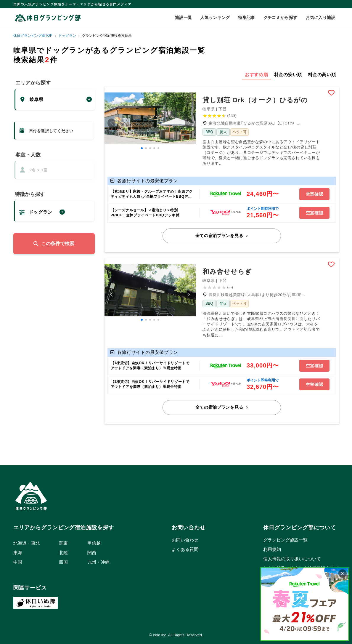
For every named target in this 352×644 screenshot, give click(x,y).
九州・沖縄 (98, 562)
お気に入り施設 (320, 17)
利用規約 (272, 549)
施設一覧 (183, 17)
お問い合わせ (185, 540)
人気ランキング (215, 17)
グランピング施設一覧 (285, 540)
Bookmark (331, 93)
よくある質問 (185, 549)
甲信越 (94, 543)
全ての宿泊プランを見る (219, 236)
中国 (18, 562)
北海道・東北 (27, 543)
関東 (63, 543)
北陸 (63, 553)
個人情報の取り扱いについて (292, 559)
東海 (18, 553)
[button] (111, 123)
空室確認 (315, 194)
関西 (92, 553)
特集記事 (246, 17)
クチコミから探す (281, 17)
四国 (63, 562)
